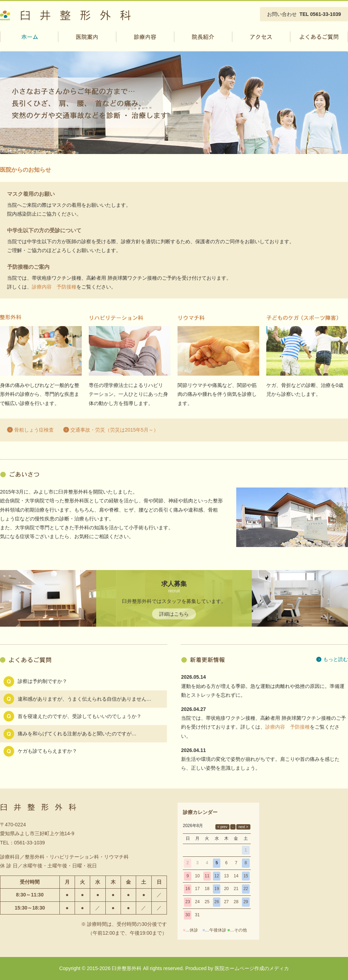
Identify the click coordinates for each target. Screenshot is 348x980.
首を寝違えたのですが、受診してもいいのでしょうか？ (80, 716)
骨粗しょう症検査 (34, 430)
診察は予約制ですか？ (42, 681)
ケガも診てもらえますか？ (47, 751)
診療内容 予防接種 (54, 287)
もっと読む (336, 659)
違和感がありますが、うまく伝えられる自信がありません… (85, 699)
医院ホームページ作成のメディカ (252, 968)
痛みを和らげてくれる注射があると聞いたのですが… (77, 734)
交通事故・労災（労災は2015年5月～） (114, 430)
